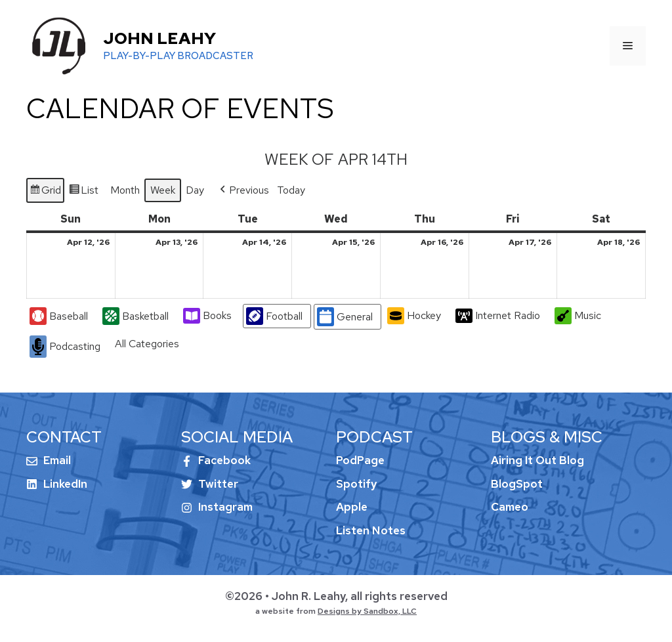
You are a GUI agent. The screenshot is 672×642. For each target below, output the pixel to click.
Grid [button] (45, 192)
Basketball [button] (136, 317)
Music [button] (578, 316)
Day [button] (195, 190)
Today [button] (291, 190)
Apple (352, 507)
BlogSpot (517, 484)
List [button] (83, 192)
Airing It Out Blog (537, 460)
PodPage (360, 460)
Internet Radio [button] (498, 316)
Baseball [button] (59, 317)
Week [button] (163, 190)
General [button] (345, 317)
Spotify (356, 484)
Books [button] (207, 316)
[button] (243, 190)
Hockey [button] (414, 316)
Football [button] (274, 317)
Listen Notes (371, 530)
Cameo (510, 507)
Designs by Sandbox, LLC (367, 611)
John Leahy (159, 38)
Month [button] (125, 190)
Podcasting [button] (65, 347)
